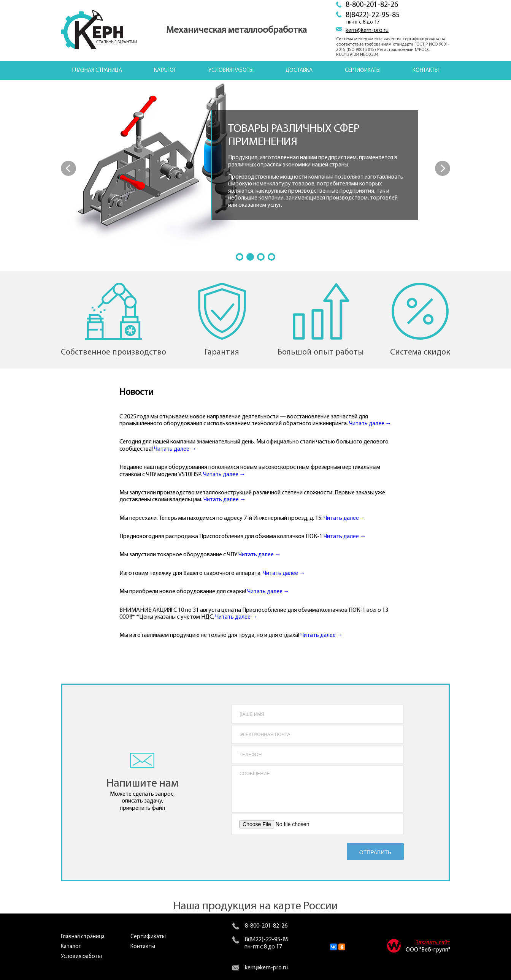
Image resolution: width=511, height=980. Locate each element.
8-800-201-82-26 (372, 5)
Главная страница (97, 70)
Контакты (426, 70)
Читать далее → (370, 424)
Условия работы (231, 70)
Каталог (165, 70)
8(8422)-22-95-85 (373, 15)
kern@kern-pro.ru (367, 30)
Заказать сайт (433, 942)
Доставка (299, 70)
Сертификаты (363, 70)
